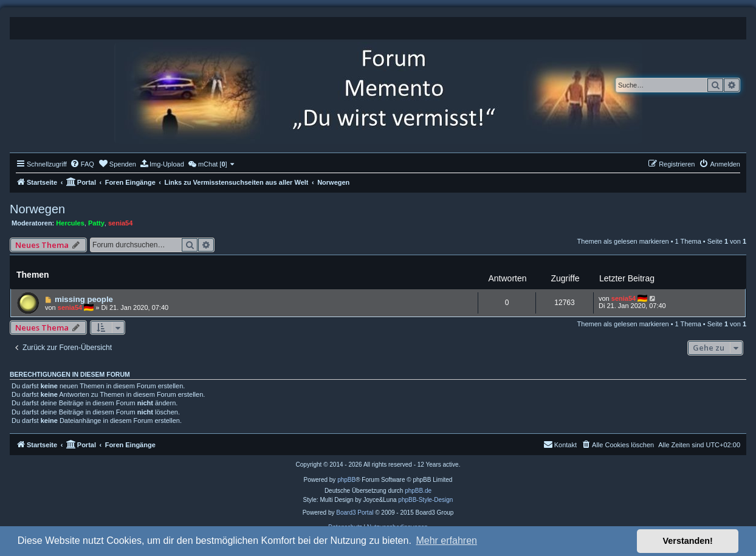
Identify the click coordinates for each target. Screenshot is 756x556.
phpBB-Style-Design (425, 500)
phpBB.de (418, 491)
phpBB (346, 480)
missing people (84, 299)
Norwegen (37, 209)
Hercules (70, 223)
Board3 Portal (355, 513)
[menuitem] (82, 164)
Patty (96, 223)
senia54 (120, 223)
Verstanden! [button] (688, 541)
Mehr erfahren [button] (446, 541)
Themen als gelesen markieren (623, 241)
